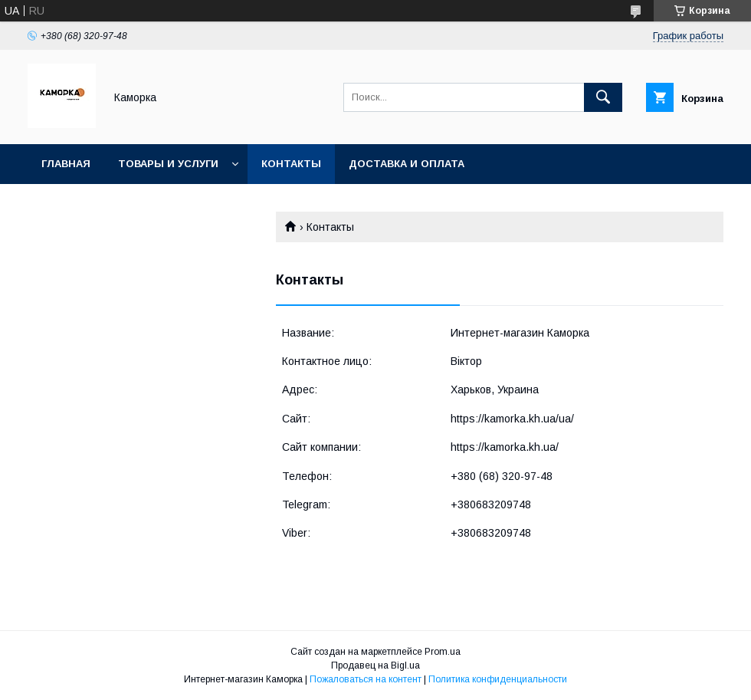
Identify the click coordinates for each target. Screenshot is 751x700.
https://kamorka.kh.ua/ (505, 447)
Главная (66, 164)
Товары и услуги (168, 164)
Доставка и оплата (407, 164)
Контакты (291, 164)
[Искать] (603, 97)
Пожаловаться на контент (366, 679)
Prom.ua (443, 652)
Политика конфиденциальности (498, 679)
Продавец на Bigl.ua (375, 665)
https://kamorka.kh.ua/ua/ (512, 419)
